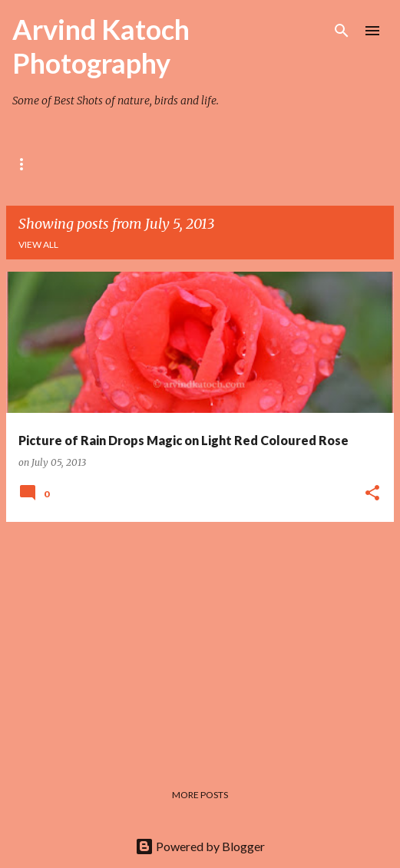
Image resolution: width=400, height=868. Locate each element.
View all (38, 244)
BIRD (155, 164)
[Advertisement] (200, 642)
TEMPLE (218, 164)
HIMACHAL (296, 164)
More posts (200, 795)
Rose (25, 164)
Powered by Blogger (200, 846)
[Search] (342, 31)
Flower (90, 164)
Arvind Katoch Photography (101, 46)
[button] (372, 493)
